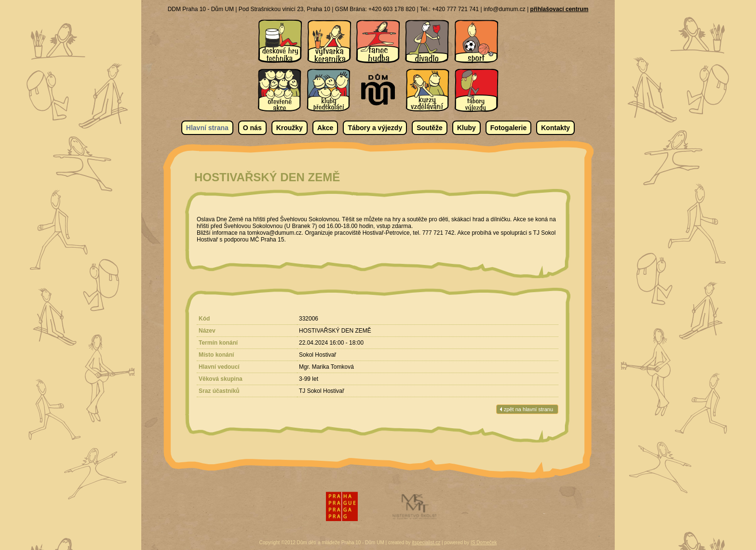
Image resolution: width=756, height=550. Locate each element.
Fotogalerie (508, 128)
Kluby (466, 128)
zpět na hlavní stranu (528, 409)
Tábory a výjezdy (375, 128)
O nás (252, 128)
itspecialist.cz (426, 543)
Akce (325, 128)
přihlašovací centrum (560, 9)
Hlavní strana (207, 128)
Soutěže (430, 128)
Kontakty (555, 128)
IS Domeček (484, 543)
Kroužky (290, 128)
